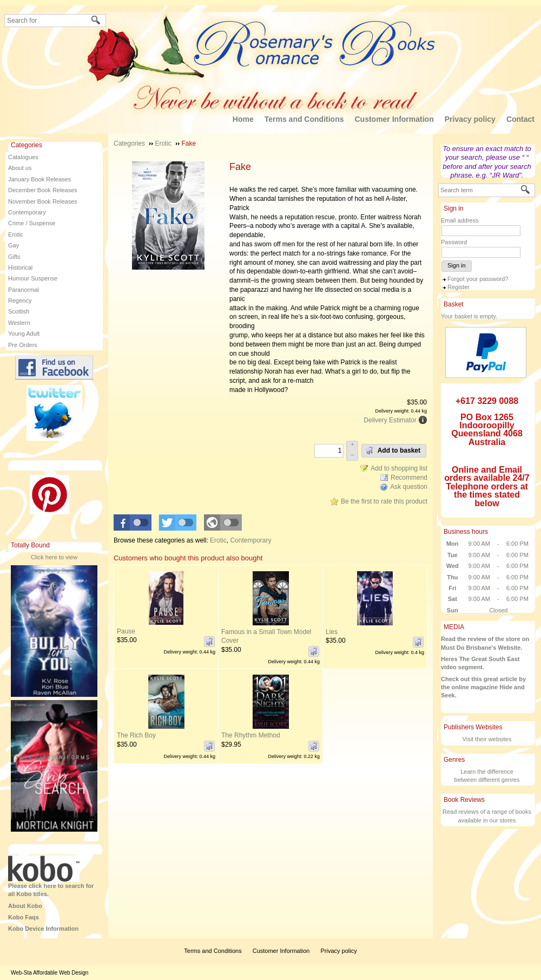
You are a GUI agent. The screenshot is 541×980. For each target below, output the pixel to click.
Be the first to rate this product (384, 501)
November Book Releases (43, 201)
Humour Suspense (33, 278)
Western (19, 323)
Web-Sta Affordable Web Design (50, 973)
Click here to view (54, 557)
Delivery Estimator (390, 420)
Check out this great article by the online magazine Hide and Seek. (483, 687)
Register (458, 287)
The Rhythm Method (251, 735)
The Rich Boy (136, 735)
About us (20, 168)
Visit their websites (487, 739)
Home (243, 119)
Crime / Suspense (32, 223)
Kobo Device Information (43, 929)
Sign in (457, 265)
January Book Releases (39, 179)
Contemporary (27, 212)
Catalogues (23, 157)
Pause (126, 631)
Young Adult (24, 334)
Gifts (14, 257)
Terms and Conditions (304, 119)
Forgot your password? (478, 279)
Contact (520, 119)
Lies (332, 632)
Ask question (409, 487)
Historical (20, 267)
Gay (14, 245)
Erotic (16, 234)
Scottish (19, 311)
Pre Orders (23, 345)
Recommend (409, 478)
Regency (20, 300)
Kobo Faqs (24, 917)
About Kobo (25, 906)
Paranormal (24, 290)
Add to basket (393, 450)
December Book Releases (43, 190)
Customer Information (394, 119)
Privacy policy (470, 119)
